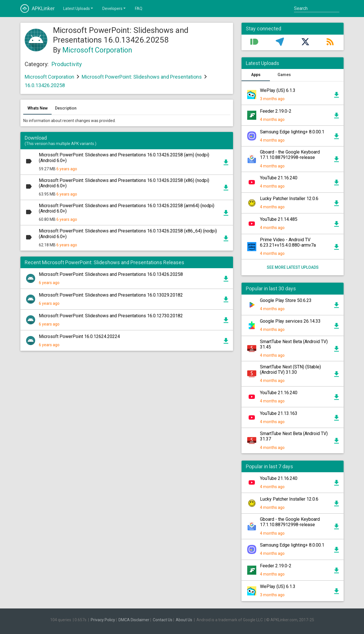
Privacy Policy (103, 620)
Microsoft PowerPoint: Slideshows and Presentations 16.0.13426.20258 (111, 274)
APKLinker (38, 9)
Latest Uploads (79, 8)
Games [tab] (284, 75)
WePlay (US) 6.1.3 (278, 90)
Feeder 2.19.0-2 (276, 111)
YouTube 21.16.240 (279, 178)
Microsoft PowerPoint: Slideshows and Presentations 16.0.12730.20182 (111, 316)
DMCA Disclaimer (134, 620)
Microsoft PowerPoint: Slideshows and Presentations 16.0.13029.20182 (111, 295)
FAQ (139, 9)
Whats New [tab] (38, 108)
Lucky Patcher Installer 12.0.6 (289, 199)
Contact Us (163, 620)
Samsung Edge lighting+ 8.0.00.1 (292, 132)
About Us (184, 620)
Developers (114, 8)
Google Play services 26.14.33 (290, 321)
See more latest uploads (293, 267)
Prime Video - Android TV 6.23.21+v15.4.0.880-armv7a (288, 242)
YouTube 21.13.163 (279, 413)
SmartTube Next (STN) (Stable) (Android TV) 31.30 (290, 370)
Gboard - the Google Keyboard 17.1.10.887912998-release (290, 155)
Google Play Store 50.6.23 (286, 300)
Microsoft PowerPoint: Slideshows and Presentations (142, 77)
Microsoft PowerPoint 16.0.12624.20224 (79, 336)
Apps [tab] (256, 75)
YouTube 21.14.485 (279, 219)
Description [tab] (66, 108)
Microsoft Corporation (97, 50)
